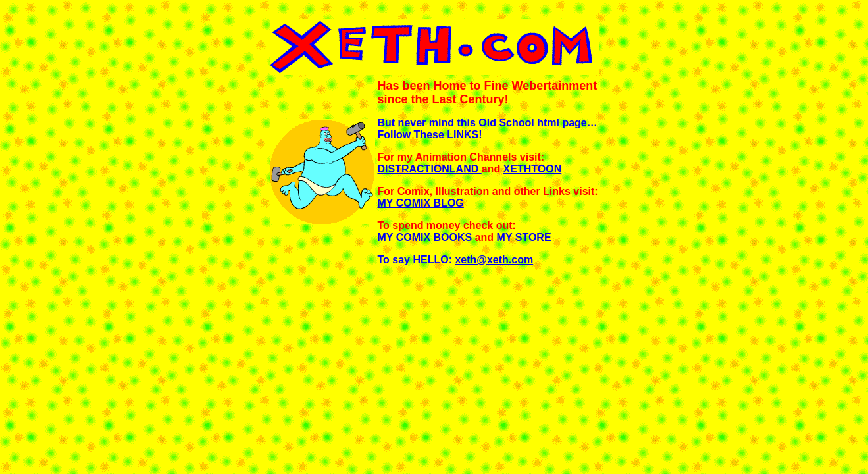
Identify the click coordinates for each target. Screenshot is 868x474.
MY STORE (524, 237)
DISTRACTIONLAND (430, 169)
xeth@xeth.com (494, 260)
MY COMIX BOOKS (425, 237)
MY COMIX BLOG (421, 203)
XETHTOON (533, 169)
